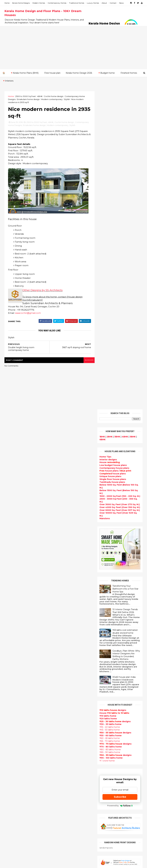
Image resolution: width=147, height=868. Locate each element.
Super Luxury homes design (67, 710)
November (13, 643)
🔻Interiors (8, 81)
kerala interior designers (65, 802)
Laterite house (60, 809)
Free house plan (52, 73)
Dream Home (59, 816)
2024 (11, 604)
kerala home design (63, 642)
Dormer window (61, 761)
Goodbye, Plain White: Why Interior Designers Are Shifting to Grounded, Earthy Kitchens (126, 337)
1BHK (102, 119)
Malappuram (11, 742)
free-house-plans (62, 686)
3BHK (117, 119)
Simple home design (63, 778)
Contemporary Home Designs (68, 649)
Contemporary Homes (57, 3)
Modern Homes (39, 3)
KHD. (63, 864)
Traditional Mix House (64, 819)
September (13, 651)
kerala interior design (64, 720)
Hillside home (59, 830)
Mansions (105, 200)
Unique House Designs (64, 737)
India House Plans (62, 659)
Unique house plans (110, 158)
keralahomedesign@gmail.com (119, 787)
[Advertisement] (73, 47)
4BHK (40, 96)
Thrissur (9, 753)
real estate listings (129, 721)
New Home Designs (63, 703)
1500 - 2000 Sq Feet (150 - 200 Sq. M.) (120, 178)
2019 (10, 624)
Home (7, 3)
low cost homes (61, 785)
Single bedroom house (64, 854)
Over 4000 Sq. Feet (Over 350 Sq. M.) (120, 189)
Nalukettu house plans (64, 836)
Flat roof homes (61, 652)
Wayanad (10, 756)
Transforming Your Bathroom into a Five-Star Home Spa (125, 271)
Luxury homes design (64, 669)
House (109, 144)
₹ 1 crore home (107, 443)
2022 (10, 612)
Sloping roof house (63, 656)
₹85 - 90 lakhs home (110, 434)
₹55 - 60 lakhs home (110, 417)
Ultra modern (59, 748)
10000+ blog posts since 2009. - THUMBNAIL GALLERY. (28, 864)
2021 (10, 616)
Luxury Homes (93, 3)
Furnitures (58, 833)
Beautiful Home (61, 666)
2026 (10, 597)
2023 (10, 608)
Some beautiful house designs (127, 621)
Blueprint (57, 840)
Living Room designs (63, 734)
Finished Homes (129, 73)
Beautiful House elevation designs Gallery (125, 588)
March (10, 674)
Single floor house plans (113, 161)
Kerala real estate (62, 847)
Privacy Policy (106, 565)
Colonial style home (63, 690)
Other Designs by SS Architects (43, 291)
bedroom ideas (60, 755)
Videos (56, 751)
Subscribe (120, 479)
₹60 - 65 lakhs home (109, 420)
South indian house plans (66, 717)
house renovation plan (64, 806)
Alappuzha (10, 720)
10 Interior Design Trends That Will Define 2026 (125, 293)
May (9, 666)
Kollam (8, 734)
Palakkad (10, 745)
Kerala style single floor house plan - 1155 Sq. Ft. (126, 599)
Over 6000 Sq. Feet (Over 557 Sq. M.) (120, 192)
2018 (10, 628)
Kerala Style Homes (63, 693)
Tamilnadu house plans (112, 164)
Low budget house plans (113, 147)
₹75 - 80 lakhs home (110, 429)
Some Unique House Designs (127, 633)
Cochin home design (54, 96)
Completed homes (62, 724)
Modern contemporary (52, 99)
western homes (61, 792)
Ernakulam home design (28, 99)
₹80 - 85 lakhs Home (110, 431)
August (11, 655)
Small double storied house (67, 697)
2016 (10, 636)
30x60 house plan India (124, 359)
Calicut (22, 739)
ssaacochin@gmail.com (28, 313)
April (10, 670)
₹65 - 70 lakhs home (110, 423)
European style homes (64, 789)
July (9, 659)
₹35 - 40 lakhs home (110, 409)
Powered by (120, 488)
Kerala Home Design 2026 (79, 73)
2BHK (109, 119)
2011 (10, 703)
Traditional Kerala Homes (66, 707)
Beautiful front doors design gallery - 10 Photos (126, 646)
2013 (10, 695)
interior (56, 676)
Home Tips (105, 139)
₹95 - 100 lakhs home (111, 440)
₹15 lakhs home (108, 398)
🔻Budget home (106, 73)
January (11, 682)
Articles (56, 731)
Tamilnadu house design (66, 758)
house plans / (115, 153)
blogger (87, 360)
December (13, 639)
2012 (10, 699)
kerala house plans (62, 823)
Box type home (60, 680)
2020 (10, 620)
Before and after (61, 850)
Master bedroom (61, 799)
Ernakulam (10, 723)
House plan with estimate (66, 765)
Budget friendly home (64, 727)
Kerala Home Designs (21, 3)
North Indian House (63, 782)
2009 (11, 710)
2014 (10, 691)
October (12, 647)
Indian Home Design (63, 714)
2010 (10, 707)
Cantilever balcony (62, 843)
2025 (10, 600)
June (10, 662)
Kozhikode (10, 739)
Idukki (8, 725)
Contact (113, 3)
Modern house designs (65, 646)
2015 (10, 687)
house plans (112, 156)
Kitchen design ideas (64, 775)
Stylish (67, 99)
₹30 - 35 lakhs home (110, 406)
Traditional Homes (77, 3)
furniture (114, 705)
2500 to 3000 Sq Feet (26, 96)
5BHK (133, 119)
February (12, 678)
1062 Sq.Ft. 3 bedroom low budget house (125, 657)
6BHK (102, 121)
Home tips (58, 826)
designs (108, 142)
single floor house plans (65, 744)
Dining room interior (63, 768)
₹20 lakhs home (108, 401)
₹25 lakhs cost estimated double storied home (125, 313)
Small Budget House (63, 673)
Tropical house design (64, 772)
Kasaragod (10, 731)
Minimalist (57, 796)
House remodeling (62, 813)
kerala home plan (61, 663)
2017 (10, 632)
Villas (55, 683)
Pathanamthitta (13, 748)
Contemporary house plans (114, 150)
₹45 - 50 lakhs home (109, 412)
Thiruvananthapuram (16, 751)
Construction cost (62, 741)
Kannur (9, 728)
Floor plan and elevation (65, 700)
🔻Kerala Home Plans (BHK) (24, 73)
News (122, 3)
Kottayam (10, 737)
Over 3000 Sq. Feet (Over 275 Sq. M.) (119, 186)
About (104, 3)
